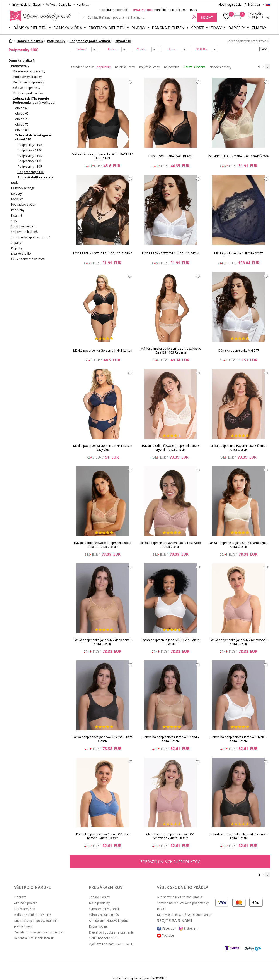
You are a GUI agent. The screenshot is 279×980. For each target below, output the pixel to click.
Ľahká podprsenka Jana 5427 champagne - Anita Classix (239, 545)
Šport (197, 28)
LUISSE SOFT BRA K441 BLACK (170, 156)
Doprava (20, 897)
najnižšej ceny (125, 67)
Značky (259, 28)
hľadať (207, 17)
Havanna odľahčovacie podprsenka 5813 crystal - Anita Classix (171, 448)
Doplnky (17, 248)
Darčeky (237, 28)
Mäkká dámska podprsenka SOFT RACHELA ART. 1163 (103, 156)
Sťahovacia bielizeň (24, 232)
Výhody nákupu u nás (104, 915)
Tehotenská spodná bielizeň (31, 237)
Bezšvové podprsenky (29, 82)
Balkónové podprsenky (29, 71)
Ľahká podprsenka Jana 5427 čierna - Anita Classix (103, 739)
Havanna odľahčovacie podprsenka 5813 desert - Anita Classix (103, 545)
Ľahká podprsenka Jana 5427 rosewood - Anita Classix (239, 642)
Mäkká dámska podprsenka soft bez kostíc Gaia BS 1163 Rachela (171, 350)
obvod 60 (22, 108)
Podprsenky (20, 66)
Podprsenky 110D (30, 156)
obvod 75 (22, 124)
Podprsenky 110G (31, 172)
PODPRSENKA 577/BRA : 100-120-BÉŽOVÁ (238, 156)
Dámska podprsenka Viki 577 (239, 350)
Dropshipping (98, 926)
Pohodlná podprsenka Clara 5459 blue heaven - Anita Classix (103, 836)
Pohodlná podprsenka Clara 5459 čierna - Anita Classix (239, 836)
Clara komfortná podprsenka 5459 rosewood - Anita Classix (170, 836)
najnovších (172, 67)
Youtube (168, 935)
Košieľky (17, 199)
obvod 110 (23, 139)
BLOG (161, 909)
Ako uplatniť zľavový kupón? (109, 921)
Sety (14, 221)
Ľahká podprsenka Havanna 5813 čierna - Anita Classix (239, 448)
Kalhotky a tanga (23, 188)
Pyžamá (17, 215)
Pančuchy (18, 210)
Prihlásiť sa (252, 4)
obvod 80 (22, 130)
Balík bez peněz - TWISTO (32, 915)
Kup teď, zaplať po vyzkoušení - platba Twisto (36, 923)
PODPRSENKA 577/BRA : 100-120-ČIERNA (103, 253)
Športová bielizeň (23, 226)
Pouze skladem (194, 67)
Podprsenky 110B (30, 145)
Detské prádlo (21, 254)
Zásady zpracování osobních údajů (39, 932)
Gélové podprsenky (27, 88)
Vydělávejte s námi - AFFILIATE (111, 944)
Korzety (16, 193)
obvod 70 (22, 119)
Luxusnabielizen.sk (40, 16)
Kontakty (83, 4)
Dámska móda (68, 28)
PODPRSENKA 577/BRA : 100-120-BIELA (171, 253)
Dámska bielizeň (30, 28)
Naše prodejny (99, 903)
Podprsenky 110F (30, 166)
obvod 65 (22, 113)
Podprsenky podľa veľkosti (34, 102)
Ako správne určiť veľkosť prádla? (180, 897)
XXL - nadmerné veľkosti (28, 259)
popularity (104, 67)
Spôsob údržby (99, 897)
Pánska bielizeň (168, 28)
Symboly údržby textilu (105, 909)
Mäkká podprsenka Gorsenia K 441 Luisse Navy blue (103, 448)
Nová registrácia (230, 4)
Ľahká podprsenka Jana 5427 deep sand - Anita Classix (103, 642)
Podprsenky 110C (30, 150)
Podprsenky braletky (27, 77)
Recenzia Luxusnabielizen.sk (34, 938)
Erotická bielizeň (107, 28)
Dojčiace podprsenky (28, 93)
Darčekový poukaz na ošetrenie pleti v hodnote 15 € (111, 935)
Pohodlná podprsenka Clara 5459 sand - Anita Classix (171, 739)
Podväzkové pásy (23, 204)
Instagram (191, 928)
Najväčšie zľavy (220, 67)
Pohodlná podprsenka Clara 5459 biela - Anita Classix (238, 739)
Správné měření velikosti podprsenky (183, 903)
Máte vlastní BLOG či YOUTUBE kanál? (184, 915)
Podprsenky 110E (30, 161)
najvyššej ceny (150, 67)
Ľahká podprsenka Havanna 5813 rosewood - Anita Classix (171, 545)
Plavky (138, 28)
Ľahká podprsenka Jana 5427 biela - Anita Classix (170, 642)
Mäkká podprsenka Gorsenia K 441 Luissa (103, 350)
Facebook (169, 928)
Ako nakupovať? (25, 903)
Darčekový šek (25, 909)
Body (15, 183)
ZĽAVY (216, 28)
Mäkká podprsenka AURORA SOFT (238, 253)
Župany (16, 243)
